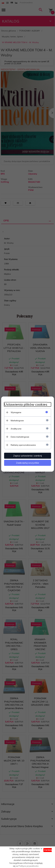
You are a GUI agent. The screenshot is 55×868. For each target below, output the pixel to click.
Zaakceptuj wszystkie (27, 463)
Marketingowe (17, 421)
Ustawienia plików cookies (26, 404)
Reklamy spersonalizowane (23, 445)
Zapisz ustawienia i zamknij (27, 456)
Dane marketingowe (20, 437)
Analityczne (16, 429)
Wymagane (16, 412)
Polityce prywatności (28, 866)
